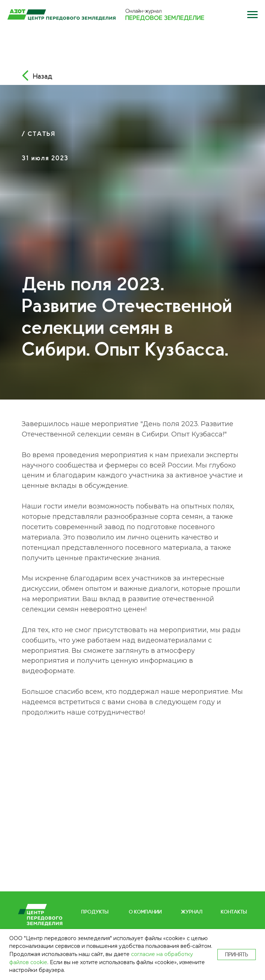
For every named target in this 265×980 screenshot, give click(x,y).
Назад (43, 76)
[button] (252, 15)
